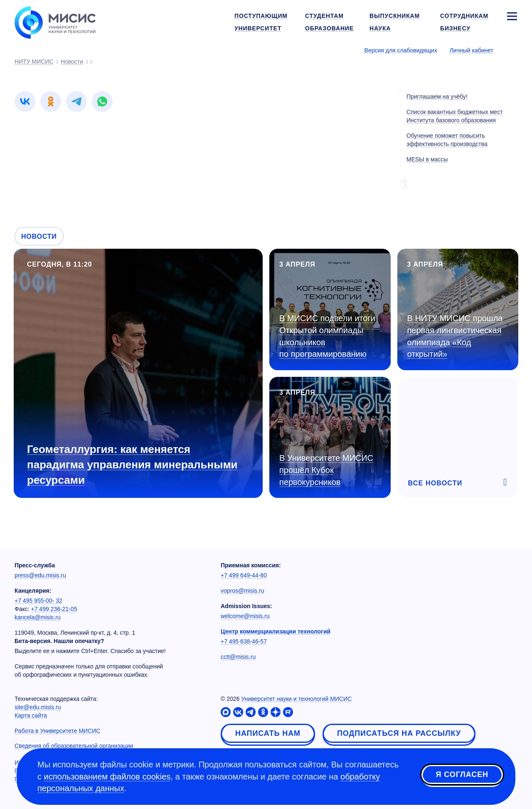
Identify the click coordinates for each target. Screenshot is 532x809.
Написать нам (268, 733)
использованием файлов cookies (107, 777)
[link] (25, 101)
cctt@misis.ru (238, 657)
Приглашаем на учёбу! (437, 96)
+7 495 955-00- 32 (38, 601)
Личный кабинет (472, 50)
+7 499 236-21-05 (54, 609)
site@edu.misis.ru (38, 707)
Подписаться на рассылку (399, 733)
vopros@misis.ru (242, 591)
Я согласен (462, 775)
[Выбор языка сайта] (512, 50)
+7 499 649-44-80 (244, 575)
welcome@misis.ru (245, 616)
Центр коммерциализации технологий (276, 631)
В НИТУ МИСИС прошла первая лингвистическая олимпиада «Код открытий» (455, 336)
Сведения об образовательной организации (74, 746)
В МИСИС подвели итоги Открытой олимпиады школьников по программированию (327, 336)
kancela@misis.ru (38, 617)
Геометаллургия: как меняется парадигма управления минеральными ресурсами (132, 465)
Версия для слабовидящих (401, 50)
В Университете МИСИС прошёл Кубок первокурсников (326, 470)
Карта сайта (31, 715)
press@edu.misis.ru (40, 575)
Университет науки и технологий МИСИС (296, 699)
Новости (39, 236)
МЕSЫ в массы (427, 159)
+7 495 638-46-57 (244, 641)
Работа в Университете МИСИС (57, 731)
